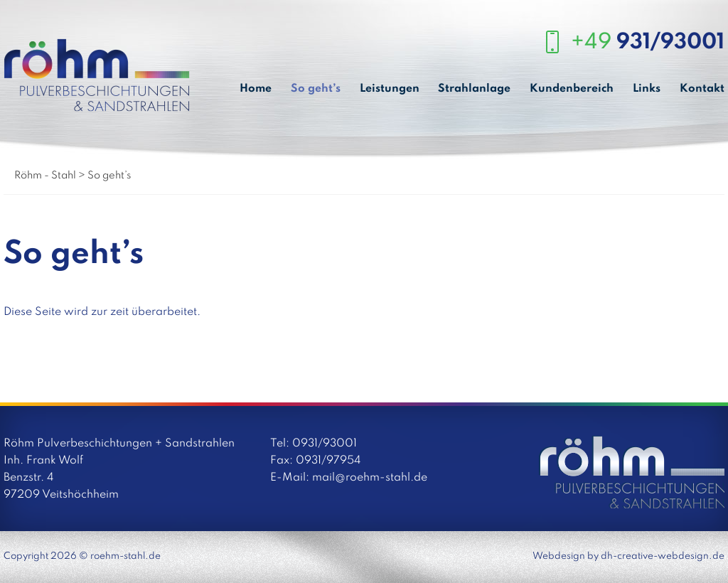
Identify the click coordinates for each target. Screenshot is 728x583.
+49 (648, 43)
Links (647, 89)
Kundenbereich (572, 89)
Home (256, 89)
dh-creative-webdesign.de (663, 556)
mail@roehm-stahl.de (370, 478)
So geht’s (316, 89)
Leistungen (390, 89)
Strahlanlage (474, 89)
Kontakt (702, 89)
